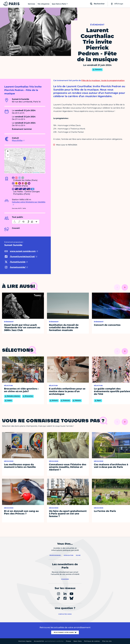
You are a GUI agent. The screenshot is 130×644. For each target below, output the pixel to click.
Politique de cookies (92, 641)
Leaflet (25, 173)
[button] (25, 159)
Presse (68, 641)
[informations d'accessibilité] (26, 222)
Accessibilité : (49, 641)
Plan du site (107, 641)
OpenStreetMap (36, 173)
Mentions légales (25, 641)
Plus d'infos (17, 140)
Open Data (78, 641)
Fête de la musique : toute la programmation (103, 80)
